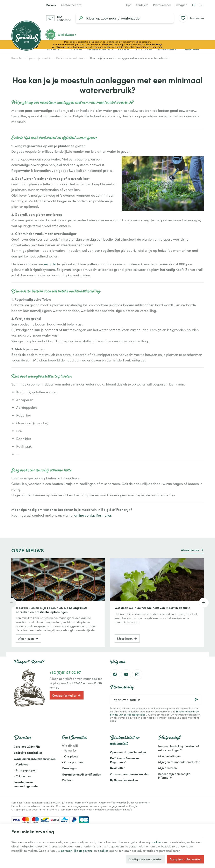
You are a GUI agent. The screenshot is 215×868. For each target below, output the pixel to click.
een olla (50, 264)
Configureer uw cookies (145, 859)
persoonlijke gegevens (77, 851)
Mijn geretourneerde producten (179, 762)
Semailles (17, 58)
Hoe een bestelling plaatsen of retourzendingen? (179, 748)
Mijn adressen (167, 768)
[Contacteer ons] (71, 5)
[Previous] (11, 603)
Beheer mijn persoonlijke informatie (174, 776)
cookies (156, 842)
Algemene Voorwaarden (113, 802)
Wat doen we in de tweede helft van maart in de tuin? (152, 608)
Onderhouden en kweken (71, 58)
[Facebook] (115, 674)
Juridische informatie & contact (80, 802)
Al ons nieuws (190, 550)
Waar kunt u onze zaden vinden (35, 759)
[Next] (204, 603)
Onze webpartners (139, 802)
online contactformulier (93, 515)
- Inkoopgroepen (25, 770)
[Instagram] (137, 674)
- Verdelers (21, 764)
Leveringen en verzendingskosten (27, 784)
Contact (67, 780)
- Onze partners (73, 762)
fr (194, 5)
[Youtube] (126, 674)
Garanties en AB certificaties (81, 774)
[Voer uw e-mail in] (156, 699)
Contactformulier (67, 695)
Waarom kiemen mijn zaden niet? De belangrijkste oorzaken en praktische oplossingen (52, 610)
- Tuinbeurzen (23, 776)
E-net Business (48, 809)
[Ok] (196, 699)
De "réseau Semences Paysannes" (125, 760)
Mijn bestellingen (169, 756)
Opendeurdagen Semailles (128, 752)
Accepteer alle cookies (185, 859)
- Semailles (69, 750)
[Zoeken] (81, 18)
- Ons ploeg (70, 756)
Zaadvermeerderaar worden (130, 774)
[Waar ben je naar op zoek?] (125, 18)
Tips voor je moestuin (39, 58)
